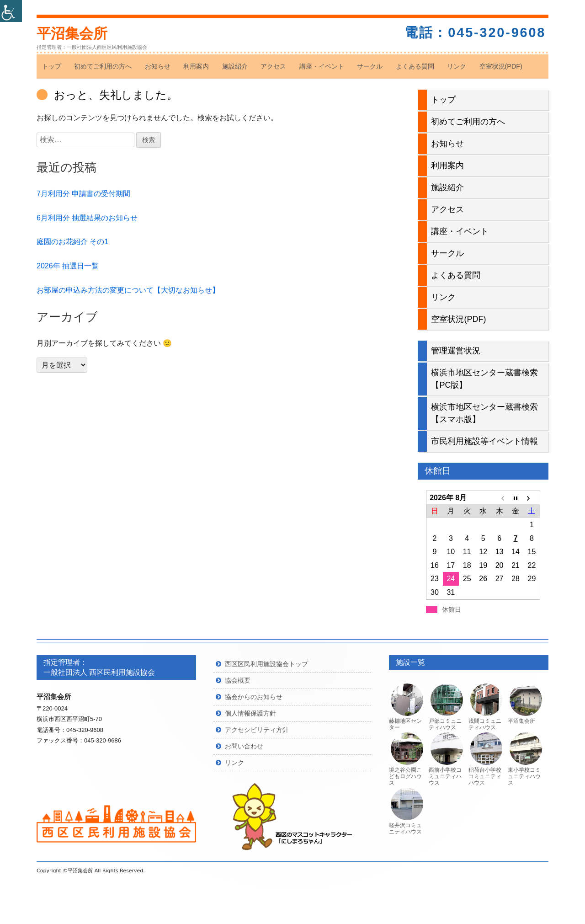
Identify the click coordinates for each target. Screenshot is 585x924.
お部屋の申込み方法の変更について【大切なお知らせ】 (128, 290)
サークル (370, 66)
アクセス (273, 66)
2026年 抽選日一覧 (68, 266)
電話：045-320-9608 (475, 32)
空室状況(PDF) (501, 66)
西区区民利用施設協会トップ (266, 664)
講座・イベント (322, 66)
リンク (457, 66)
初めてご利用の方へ (103, 66)
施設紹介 (235, 66)
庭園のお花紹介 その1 (72, 242)
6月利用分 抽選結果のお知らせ (87, 218)
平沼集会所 (72, 34)
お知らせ (158, 66)
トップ (52, 66)
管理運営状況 (456, 351)
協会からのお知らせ (254, 697)
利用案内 (196, 66)
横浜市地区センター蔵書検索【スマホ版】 (484, 413)
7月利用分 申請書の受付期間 (83, 194)
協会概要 (238, 680)
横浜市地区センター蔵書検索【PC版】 (484, 379)
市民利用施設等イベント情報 (484, 441)
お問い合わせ (244, 746)
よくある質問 (415, 66)
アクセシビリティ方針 (257, 730)
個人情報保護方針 (250, 713)
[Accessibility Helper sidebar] (11, 11)
